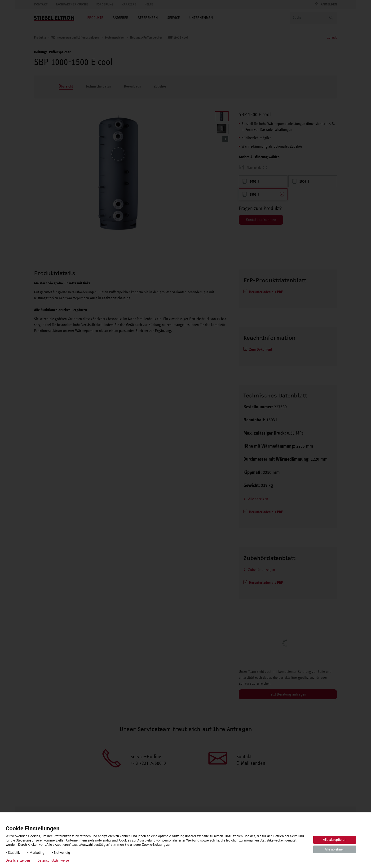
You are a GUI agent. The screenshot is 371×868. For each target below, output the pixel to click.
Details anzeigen (18, 860)
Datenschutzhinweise (53, 860)
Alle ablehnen (335, 849)
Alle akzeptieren (335, 840)
